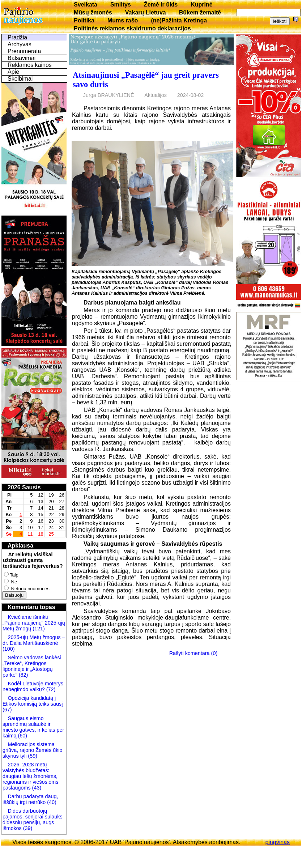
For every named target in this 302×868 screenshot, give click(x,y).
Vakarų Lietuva (146, 12)
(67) (7, 710)
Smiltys (121, 5)
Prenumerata (24, 51)
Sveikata (86, 5)
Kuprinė (201, 5)
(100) (9, 649)
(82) (24, 675)
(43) (36, 788)
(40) (51, 802)
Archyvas (20, 44)
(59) (32, 756)
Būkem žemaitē (200, 12)
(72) (50, 689)
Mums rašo (123, 20)
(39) (27, 828)
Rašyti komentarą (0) (193, 653)
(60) (22, 736)
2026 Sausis (24, 487)
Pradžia (17, 37)
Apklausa (20, 546)
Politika (84, 20)
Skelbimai (20, 79)
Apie (13, 72)
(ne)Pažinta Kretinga (179, 20)
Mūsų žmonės (93, 12)
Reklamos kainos (30, 65)
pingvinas (277, 842)
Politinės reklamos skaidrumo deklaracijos (132, 28)
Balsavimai (22, 58)
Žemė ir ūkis (161, 5)
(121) (39, 629)
